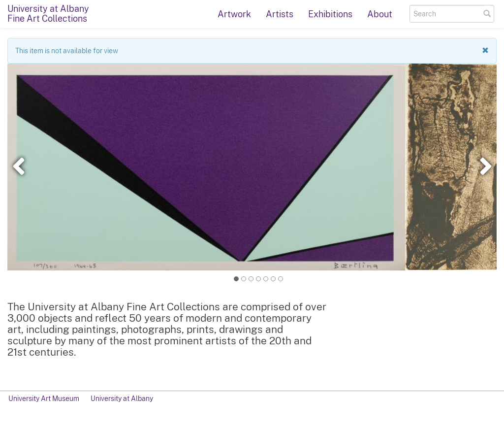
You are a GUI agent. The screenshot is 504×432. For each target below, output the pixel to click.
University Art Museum (44, 399)
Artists (280, 14)
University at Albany (122, 399)
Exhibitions (330, 14)
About (380, 14)
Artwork (234, 14)
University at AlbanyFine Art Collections (48, 14)
